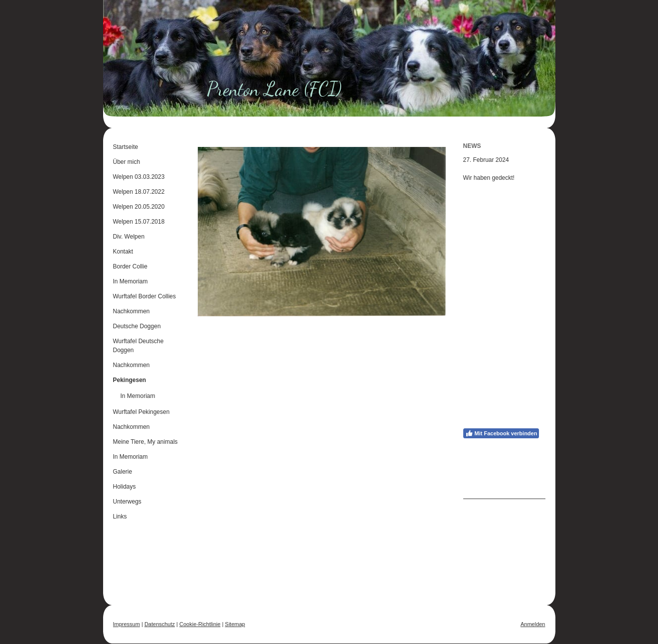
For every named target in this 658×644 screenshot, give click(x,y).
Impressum (127, 624)
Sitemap (235, 624)
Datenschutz (160, 624)
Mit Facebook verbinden (501, 433)
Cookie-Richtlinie (200, 624)
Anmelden (533, 624)
